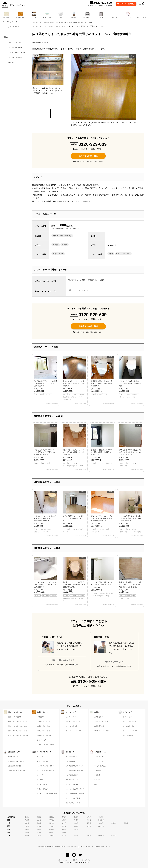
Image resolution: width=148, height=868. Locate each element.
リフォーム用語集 (85, 847)
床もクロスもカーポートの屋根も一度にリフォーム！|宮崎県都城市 (74, 378)
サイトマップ (106, 847)
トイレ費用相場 (128, 735)
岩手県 (52, 817)
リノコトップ (37, 26)
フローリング (41, 740)
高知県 (64, 833)
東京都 (89, 820)
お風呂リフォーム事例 (101, 731)
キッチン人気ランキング (74, 722)
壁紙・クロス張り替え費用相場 (18, 735)
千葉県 (76, 820)
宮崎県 (58, 26)
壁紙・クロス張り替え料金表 (18, 726)
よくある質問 (96, 847)
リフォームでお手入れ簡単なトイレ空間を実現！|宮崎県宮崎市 (131, 377)
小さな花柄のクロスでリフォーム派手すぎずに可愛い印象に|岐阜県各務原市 (46, 444)
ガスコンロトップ (43, 757)
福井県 (64, 823)
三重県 (27, 826)
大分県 (76, 836)
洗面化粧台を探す (14, 757)
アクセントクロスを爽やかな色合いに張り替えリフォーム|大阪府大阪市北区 (131, 446)
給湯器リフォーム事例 (73, 803)
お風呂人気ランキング (101, 722)
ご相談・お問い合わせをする (62, 660)
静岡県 (114, 823)
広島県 (64, 829)
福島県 (101, 817)
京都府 (52, 826)
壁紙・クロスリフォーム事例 (18, 731)
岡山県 (52, 829)
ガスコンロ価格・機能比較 (46, 771)
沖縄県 (114, 836)
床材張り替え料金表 (43, 726)
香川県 (39, 833)
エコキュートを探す (72, 784)
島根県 (39, 829)
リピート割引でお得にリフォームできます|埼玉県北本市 (102, 577)
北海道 (27, 817)
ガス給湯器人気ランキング (74, 766)
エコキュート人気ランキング (75, 789)
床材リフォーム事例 (43, 731)
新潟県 (27, 823)
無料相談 (127, 4)
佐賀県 (39, 836)
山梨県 (76, 823)
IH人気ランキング (43, 784)
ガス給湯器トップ (71, 757)
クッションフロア (124, 254)
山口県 (76, 829)
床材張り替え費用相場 (44, 735)
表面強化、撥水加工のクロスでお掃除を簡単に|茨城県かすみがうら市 (102, 444)
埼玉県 (64, 820)
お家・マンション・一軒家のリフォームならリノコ (74, 860)
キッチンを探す (71, 717)
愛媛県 (52, 833)
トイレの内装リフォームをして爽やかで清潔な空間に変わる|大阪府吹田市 (131, 512)
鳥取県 (27, 829)
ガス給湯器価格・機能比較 (74, 771)
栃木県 (39, 820)
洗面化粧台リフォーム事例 (17, 771)
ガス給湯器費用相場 (72, 775)
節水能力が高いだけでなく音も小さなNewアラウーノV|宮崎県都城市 (102, 375)
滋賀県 (39, 826)
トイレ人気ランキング (130, 722)
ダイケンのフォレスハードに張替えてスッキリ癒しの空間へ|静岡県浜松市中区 (102, 512)
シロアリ (97, 780)
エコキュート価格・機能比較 (75, 794)
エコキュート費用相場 (73, 798)
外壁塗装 (97, 775)
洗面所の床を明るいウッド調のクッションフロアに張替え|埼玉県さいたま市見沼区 (131, 578)
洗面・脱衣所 (59, 254)
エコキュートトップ (72, 780)
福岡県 (27, 836)
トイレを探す (127, 717)
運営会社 (41, 847)
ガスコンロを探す (43, 761)
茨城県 (27, 820)
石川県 (52, 823)
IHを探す (40, 780)
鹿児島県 (101, 836)
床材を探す (41, 717)
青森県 (39, 817)
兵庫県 (76, 826)
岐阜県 (101, 823)
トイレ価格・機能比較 (130, 726)
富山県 (39, 823)
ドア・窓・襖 (99, 761)
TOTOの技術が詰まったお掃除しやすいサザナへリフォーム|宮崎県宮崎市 (46, 375)
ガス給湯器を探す (71, 761)
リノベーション (99, 757)
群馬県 (52, 820)
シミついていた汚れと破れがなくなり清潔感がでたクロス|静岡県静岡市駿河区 (46, 512)
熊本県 (64, 836)
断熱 (96, 784)
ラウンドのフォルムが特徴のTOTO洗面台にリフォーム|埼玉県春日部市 (46, 577)
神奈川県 (101, 820)
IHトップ (40, 775)
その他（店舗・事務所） (63, 236)
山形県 (89, 817)
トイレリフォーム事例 (130, 731)
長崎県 (52, 836)
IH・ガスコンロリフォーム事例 (47, 794)
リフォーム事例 (48, 26)
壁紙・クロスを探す (15, 717)
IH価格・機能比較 (43, 789)
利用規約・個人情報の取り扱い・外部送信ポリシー (61, 847)
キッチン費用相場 (71, 726)
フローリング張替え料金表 (46, 745)
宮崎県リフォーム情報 (77, 280)
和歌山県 (101, 826)
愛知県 (126, 823)
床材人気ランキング (43, 722)
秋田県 (76, 817)
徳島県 (27, 833)
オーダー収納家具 (100, 766)
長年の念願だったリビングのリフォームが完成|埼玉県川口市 (74, 512)
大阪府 (64, 826)
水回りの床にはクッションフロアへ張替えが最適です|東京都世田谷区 (74, 446)
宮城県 (64, 817)
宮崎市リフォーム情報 (96, 280)
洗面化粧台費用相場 (15, 766)
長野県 (89, 823)
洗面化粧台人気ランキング (17, 761)
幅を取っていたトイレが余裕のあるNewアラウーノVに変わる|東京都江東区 (74, 579)
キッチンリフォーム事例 (74, 731)
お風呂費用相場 (99, 726)
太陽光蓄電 (98, 771)
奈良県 (89, 826)
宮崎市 (64, 26)
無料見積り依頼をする (114, 662)
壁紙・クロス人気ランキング (18, 722)
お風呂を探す (99, 717)
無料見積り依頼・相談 (88, 156)
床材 (111, 254)
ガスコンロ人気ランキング (46, 766)
